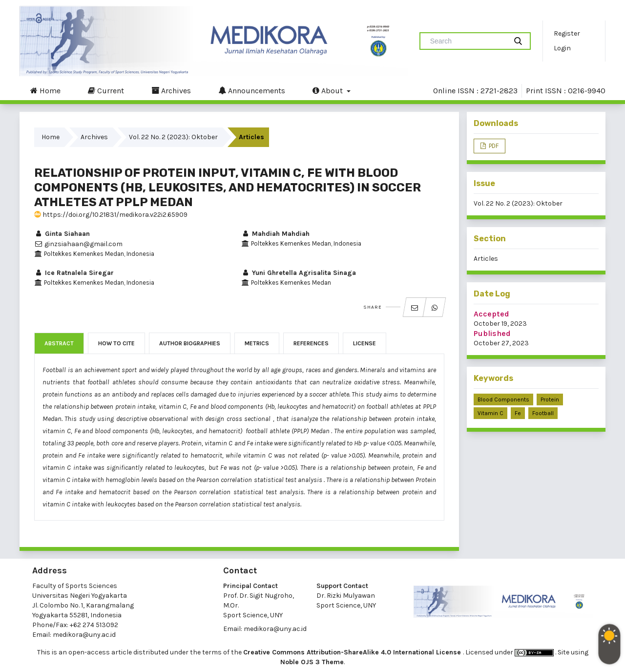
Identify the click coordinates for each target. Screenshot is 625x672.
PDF (493, 146)
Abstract (59, 343)
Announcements (252, 90)
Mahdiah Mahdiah (275, 234)
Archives (171, 90)
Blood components (503, 399)
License (365, 343)
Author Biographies (190, 343)
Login (562, 48)
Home (45, 90)
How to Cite (116, 343)
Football (543, 413)
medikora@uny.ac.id (84, 635)
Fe (518, 413)
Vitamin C (490, 413)
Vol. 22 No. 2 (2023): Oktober (173, 137)
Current (106, 90)
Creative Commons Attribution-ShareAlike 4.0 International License (353, 652)
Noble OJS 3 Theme (312, 662)
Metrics (257, 343)
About (329, 90)
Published (492, 333)
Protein (550, 399)
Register (567, 33)
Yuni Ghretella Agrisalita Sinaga (299, 273)
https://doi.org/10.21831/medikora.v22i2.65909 (111, 215)
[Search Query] (467, 41)
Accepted (491, 314)
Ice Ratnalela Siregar (74, 273)
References (311, 343)
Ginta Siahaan (62, 234)
